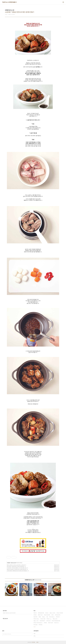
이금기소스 (57, 623)
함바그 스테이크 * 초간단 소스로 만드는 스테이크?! (16, 565)
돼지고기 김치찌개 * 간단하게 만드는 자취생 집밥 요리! (17, 569)
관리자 (37, 642)
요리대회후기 (43, 621)
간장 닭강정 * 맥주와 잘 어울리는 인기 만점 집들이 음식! (17, 568)
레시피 (35, 613)
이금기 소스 (49, 619)
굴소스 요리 (36, 621)
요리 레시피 (51, 623)
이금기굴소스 (52, 617)
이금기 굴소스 (37, 619)
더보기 (35, 627)
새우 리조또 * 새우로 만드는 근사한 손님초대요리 (16, 566)
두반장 (35, 615)
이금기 (47, 613)
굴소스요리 (55, 619)
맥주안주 (58, 617)
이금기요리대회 (47, 615)
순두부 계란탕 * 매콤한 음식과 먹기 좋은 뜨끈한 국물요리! (17, 571)
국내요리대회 (58, 615)
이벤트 (46, 623)
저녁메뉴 (41, 625)
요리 (53, 615)
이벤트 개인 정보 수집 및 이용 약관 (9, 613)
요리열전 (8, 563)
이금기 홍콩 (43, 619)
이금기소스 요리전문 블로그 (9, 2)
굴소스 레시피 (53, 613)
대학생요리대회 (41, 613)
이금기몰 (36, 625)
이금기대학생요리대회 (56, 621)
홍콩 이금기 (41, 615)
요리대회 (36, 617)
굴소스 (44, 617)
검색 (31, 634)
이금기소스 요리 (13, 563)
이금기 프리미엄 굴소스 (38, 623)
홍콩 (40, 617)
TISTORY (33, 642)
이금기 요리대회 (60, 613)
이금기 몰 (49, 621)
